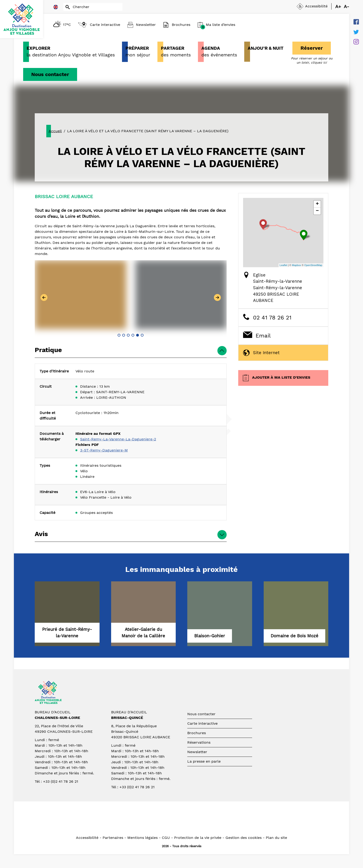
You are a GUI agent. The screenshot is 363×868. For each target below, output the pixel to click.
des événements (219, 51)
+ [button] (317, 204)
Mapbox (296, 265)
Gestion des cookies (244, 838)
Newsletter (197, 752)
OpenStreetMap (313, 265)
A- (346, 6)
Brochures (197, 733)
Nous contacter (50, 74)
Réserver (312, 48)
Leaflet (283, 265)
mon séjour (138, 51)
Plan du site (276, 838)
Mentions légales (142, 838)
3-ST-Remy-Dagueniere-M (104, 450)
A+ (338, 6)
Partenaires (113, 838)
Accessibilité (87, 838)
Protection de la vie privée (198, 838)
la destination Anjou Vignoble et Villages (71, 51)
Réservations (199, 742)
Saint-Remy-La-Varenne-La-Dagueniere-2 (118, 439)
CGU (166, 838)
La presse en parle (204, 761)
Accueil (55, 131)
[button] (119, 335)
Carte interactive (202, 723)
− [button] (317, 211)
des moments (176, 51)
